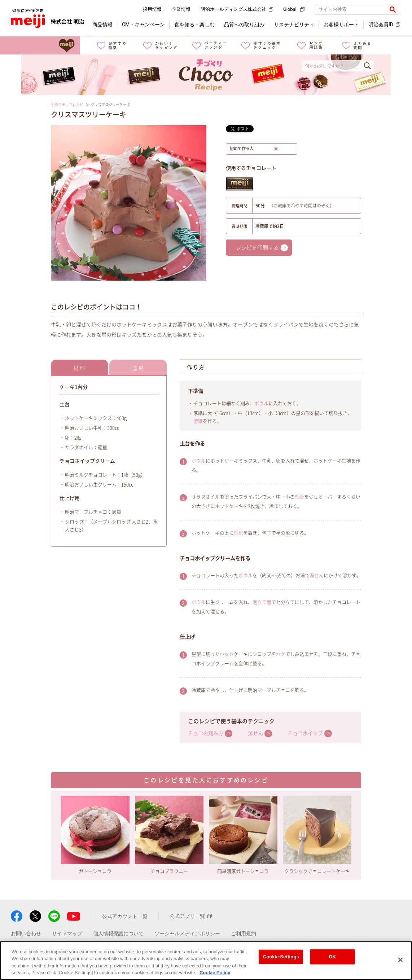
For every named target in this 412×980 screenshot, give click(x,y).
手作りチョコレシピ (67, 105)
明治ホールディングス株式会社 (237, 9)
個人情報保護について (118, 933)
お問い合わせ (26, 933)
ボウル (261, 403)
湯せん (317, 575)
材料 (80, 368)
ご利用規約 (244, 933)
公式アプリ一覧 (191, 916)
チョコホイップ (305, 733)
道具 (138, 368)
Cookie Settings (281, 957)
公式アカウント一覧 (125, 916)
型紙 (198, 421)
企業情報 (181, 9)
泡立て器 (262, 602)
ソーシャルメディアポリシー (187, 933)
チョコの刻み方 (206, 733)
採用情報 (152, 9)
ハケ (281, 654)
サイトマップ (67, 933)
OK (332, 957)
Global (294, 9)
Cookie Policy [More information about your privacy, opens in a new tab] (215, 973)
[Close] (400, 960)
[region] (206, 961)
